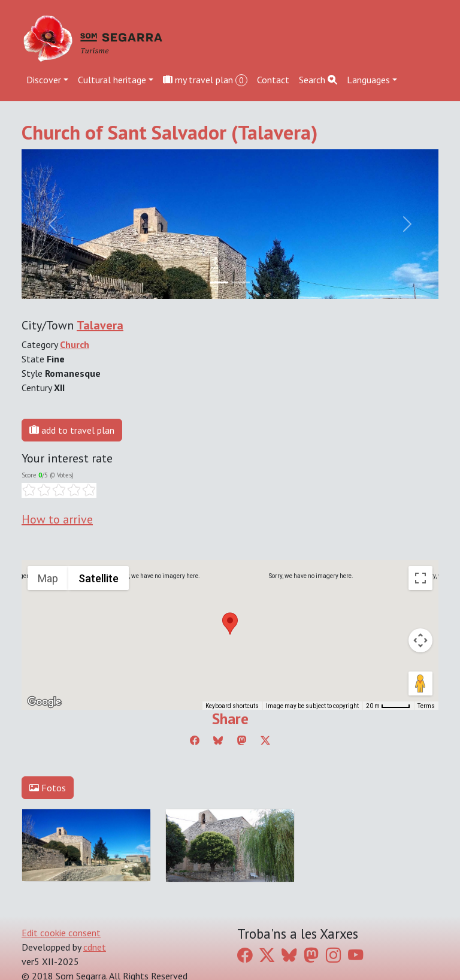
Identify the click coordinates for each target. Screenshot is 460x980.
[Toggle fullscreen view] (420, 578)
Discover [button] (44, 80)
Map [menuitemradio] (48, 578)
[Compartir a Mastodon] (242, 740)
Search (318, 80)
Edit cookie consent (61, 933)
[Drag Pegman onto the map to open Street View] (420, 683)
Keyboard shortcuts (232, 706)
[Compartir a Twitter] (265, 740)
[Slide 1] (241, 282)
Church (75, 344)
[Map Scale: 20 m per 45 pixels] (388, 706)
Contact (273, 80)
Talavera (100, 325)
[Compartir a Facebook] (195, 740)
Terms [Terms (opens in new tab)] (426, 706)
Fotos (48, 788)
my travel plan (205, 80)
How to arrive (57, 519)
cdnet (95, 947)
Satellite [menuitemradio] (99, 578)
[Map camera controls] (420, 640)
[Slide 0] (219, 282)
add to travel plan (72, 430)
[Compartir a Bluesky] (218, 740)
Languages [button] (368, 80)
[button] (230, 624)
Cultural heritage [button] (112, 80)
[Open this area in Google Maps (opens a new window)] (44, 702)
